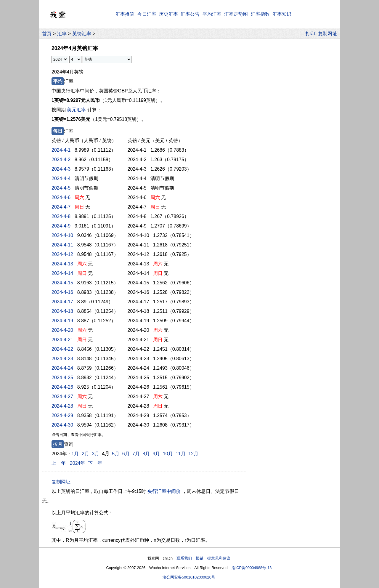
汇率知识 (282, 14)
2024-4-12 (62, 254)
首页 (47, 34)
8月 (146, 454)
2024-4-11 (62, 245)
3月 (95, 454)
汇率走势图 (236, 14)
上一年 (59, 463)
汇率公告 (190, 14)
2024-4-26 (62, 387)
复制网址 (329, 34)
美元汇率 (76, 110)
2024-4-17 (62, 302)
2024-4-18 (62, 311)
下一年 (95, 463)
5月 (116, 454)
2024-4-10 (62, 235)
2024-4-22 (62, 349)
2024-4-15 (62, 283)
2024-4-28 (62, 406)
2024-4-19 (62, 321)
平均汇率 (212, 14)
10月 (168, 454)
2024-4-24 (62, 368)
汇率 (62, 34)
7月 (136, 454)
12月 (193, 454)
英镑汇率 (82, 34)
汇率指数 (260, 14)
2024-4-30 (62, 425)
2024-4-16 (62, 292)
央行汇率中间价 (164, 491)
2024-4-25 (62, 378)
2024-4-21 (62, 340)
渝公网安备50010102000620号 (189, 577)
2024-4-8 (61, 216)
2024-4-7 (61, 207)
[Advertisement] (293, 130)
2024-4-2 (61, 160)
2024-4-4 (61, 178)
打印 (310, 34)
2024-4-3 (61, 169)
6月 (126, 454)
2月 (85, 454)
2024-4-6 (61, 197)
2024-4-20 (62, 330)
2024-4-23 (62, 359)
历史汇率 (168, 14)
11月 (181, 454)
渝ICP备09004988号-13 (252, 568)
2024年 (78, 463)
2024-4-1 (61, 150)
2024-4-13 (62, 264)
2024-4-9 (61, 226)
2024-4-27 (62, 396)
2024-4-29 (62, 415)
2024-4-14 (62, 273)
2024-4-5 (61, 188)
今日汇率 (147, 14)
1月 (75, 454)
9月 (156, 454)
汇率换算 (125, 14)
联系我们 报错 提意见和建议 (203, 558)
